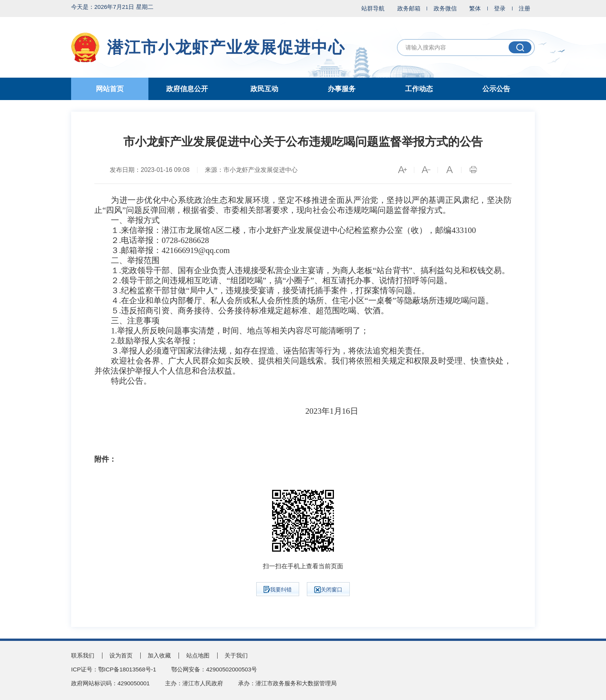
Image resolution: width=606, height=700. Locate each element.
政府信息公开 (187, 89)
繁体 (475, 8)
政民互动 (264, 89)
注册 (524, 8)
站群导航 (373, 8)
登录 (500, 8)
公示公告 (496, 89)
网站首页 (110, 89)
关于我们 (236, 655)
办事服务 (342, 89)
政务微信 (445, 8)
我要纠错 (278, 590)
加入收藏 (159, 655)
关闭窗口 (328, 590)
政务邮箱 (409, 8)
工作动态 (419, 89)
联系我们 (83, 655)
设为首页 (121, 655)
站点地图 (198, 655)
